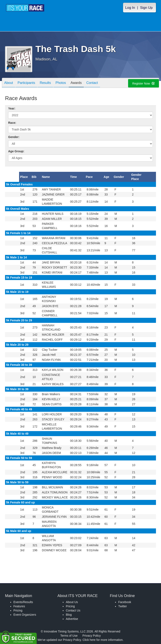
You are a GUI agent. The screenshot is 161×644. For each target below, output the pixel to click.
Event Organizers (25, 615)
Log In (130, 8)
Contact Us (73, 610)
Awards (76, 83)
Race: (12, 123)
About (9, 83)
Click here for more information (103, 640)
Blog (69, 615)
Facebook (125, 602)
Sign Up (146, 8)
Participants (26, 83)
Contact (92, 83)
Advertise (72, 619)
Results (45, 83)
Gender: (14, 137)
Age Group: (16, 151)
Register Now (143, 83)
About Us (72, 602)
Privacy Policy (92, 636)
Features (19, 606)
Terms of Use (69, 636)
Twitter (123, 606)
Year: (12, 108)
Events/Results (23, 602)
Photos (61, 83)
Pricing (18, 610)
